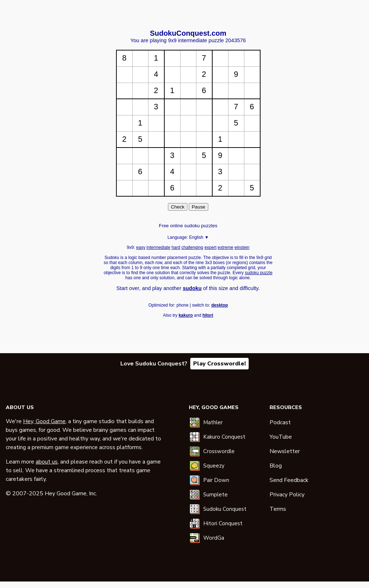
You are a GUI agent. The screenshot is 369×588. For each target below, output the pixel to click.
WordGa (214, 538)
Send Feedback (289, 480)
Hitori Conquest (223, 523)
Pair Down (216, 480)
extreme (225, 247)
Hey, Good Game (44, 421)
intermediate (159, 247)
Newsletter (285, 451)
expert (210, 247)
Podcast (280, 422)
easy (141, 247)
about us (47, 462)
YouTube (281, 437)
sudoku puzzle (259, 273)
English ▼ (199, 237)
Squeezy (214, 466)
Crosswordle (219, 451)
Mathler (213, 422)
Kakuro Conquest (224, 437)
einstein (242, 247)
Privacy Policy (287, 495)
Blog (276, 466)
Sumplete (215, 495)
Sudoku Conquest (225, 509)
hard (176, 247)
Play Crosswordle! (219, 364)
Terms (278, 509)
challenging (192, 247)
